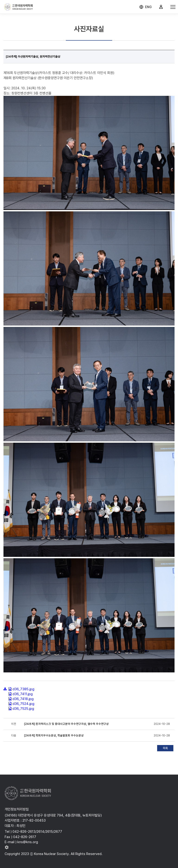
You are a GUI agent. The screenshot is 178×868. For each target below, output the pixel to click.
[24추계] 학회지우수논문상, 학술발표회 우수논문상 (54, 736)
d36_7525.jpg (23, 709)
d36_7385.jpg (23, 689)
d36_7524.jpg (23, 704)
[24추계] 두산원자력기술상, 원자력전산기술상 (33, 56)
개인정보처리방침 (17, 809)
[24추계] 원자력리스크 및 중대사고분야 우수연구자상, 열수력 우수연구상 (66, 724)
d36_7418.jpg (23, 699)
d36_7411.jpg (23, 694)
